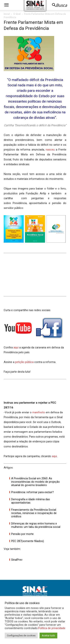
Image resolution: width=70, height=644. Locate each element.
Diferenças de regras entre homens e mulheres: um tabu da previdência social (36, 525)
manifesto (39, 412)
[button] (6, 5)
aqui (16, 347)
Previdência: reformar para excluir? (32, 492)
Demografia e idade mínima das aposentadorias (31, 501)
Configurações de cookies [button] (21, 636)
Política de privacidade (52, 628)
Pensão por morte (22, 534)
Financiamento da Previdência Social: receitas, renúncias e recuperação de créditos (34, 513)
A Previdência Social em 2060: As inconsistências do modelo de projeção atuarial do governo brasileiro (35, 482)
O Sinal (17, 14)
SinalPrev (17, 560)
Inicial (7, 14)
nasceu (50, 150)
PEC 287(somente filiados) (28, 541)
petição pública (24, 362)
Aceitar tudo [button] (48, 636)
